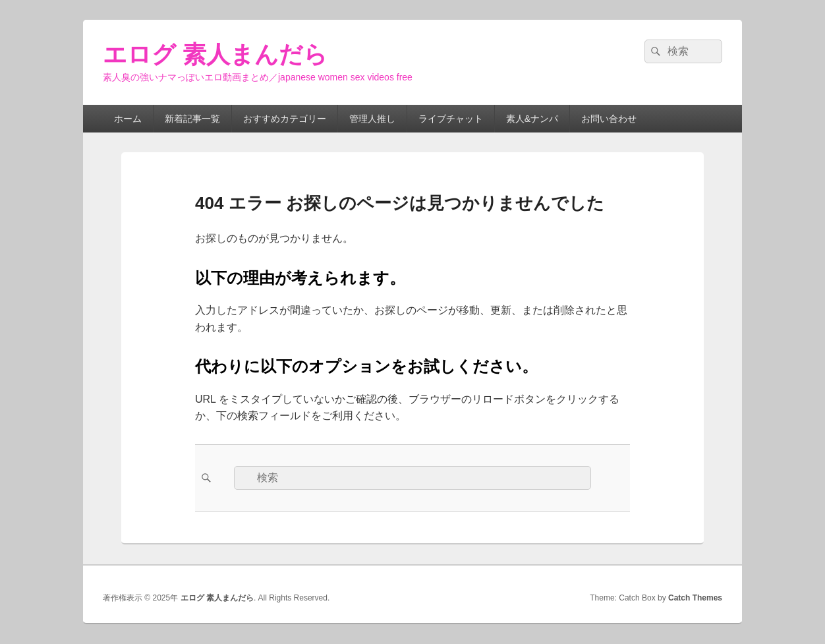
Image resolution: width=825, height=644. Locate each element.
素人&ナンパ (532, 119)
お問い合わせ (609, 119)
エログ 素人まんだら (215, 54)
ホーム (128, 119)
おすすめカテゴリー (285, 119)
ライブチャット (451, 119)
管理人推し (372, 119)
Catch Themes (695, 598)
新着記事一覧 (192, 119)
